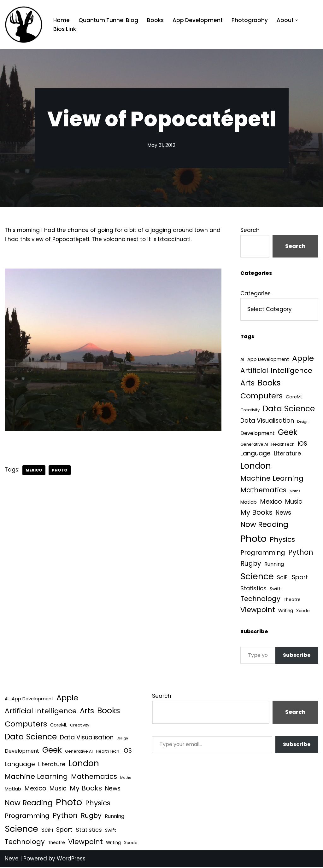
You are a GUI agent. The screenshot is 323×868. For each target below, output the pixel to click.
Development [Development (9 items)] (258, 434)
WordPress (71, 859)
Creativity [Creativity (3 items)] (250, 411)
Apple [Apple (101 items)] (303, 359)
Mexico (34, 470)
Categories (255, 293)
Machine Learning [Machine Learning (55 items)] (272, 479)
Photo (60, 470)
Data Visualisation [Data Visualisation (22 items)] (267, 421)
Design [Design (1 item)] (303, 422)
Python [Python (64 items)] (301, 553)
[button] (297, 20)
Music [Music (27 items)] (294, 502)
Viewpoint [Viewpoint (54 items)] (258, 611)
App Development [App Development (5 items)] (268, 360)
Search (250, 230)
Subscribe (297, 656)
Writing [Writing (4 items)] (286, 612)
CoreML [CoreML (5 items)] (294, 397)
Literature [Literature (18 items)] (287, 454)
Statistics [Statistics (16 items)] (253, 589)
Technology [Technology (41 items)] (260, 600)
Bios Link (65, 29)
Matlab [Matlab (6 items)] (249, 503)
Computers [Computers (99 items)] (261, 396)
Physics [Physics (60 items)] (282, 540)
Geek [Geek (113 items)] (288, 433)
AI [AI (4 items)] (242, 360)
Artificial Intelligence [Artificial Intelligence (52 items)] (276, 370)
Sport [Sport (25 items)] (300, 578)
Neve (12, 859)
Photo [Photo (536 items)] (253, 539)
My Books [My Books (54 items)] (256, 513)
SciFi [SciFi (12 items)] (283, 578)
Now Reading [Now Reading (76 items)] (264, 525)
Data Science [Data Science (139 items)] (289, 409)
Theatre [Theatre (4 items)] (292, 601)
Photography (250, 20)
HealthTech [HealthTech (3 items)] (283, 445)
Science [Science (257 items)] (257, 577)
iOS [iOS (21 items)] (302, 444)
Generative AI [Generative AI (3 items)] (254, 445)
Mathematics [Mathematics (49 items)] (263, 491)
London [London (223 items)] (256, 466)
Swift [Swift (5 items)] (275, 589)
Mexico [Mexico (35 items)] (271, 502)
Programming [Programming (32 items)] (263, 553)
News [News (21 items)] (283, 513)
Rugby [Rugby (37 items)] (251, 564)
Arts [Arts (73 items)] (247, 383)
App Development (198, 20)
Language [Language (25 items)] (255, 454)
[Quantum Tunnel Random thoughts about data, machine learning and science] (24, 25)
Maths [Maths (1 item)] (295, 492)
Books (155, 20)
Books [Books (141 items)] (269, 383)
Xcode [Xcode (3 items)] (303, 612)
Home (62, 20)
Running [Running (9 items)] (274, 565)
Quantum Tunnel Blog (108, 20)
